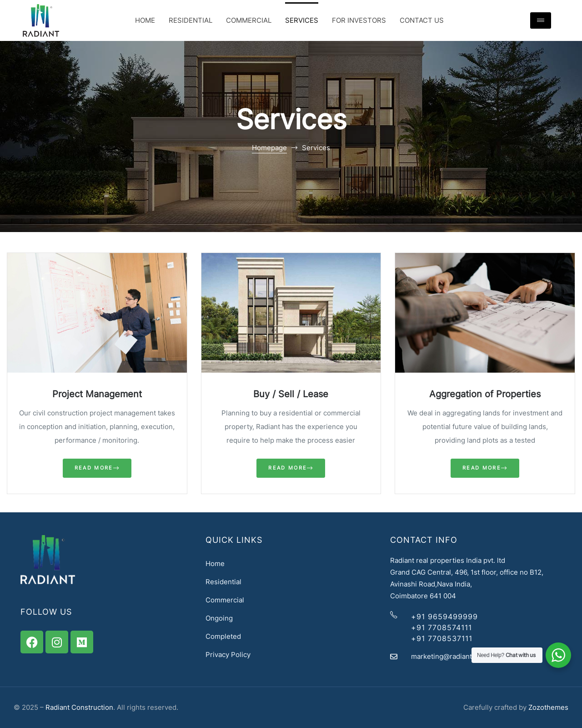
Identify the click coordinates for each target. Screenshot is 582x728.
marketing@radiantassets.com (460, 656)
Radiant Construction (79, 707)
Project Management (97, 394)
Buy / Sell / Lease (291, 394)
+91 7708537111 (442, 638)
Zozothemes (548, 707)
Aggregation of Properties (485, 394)
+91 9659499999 (444, 617)
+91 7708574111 (442, 627)
